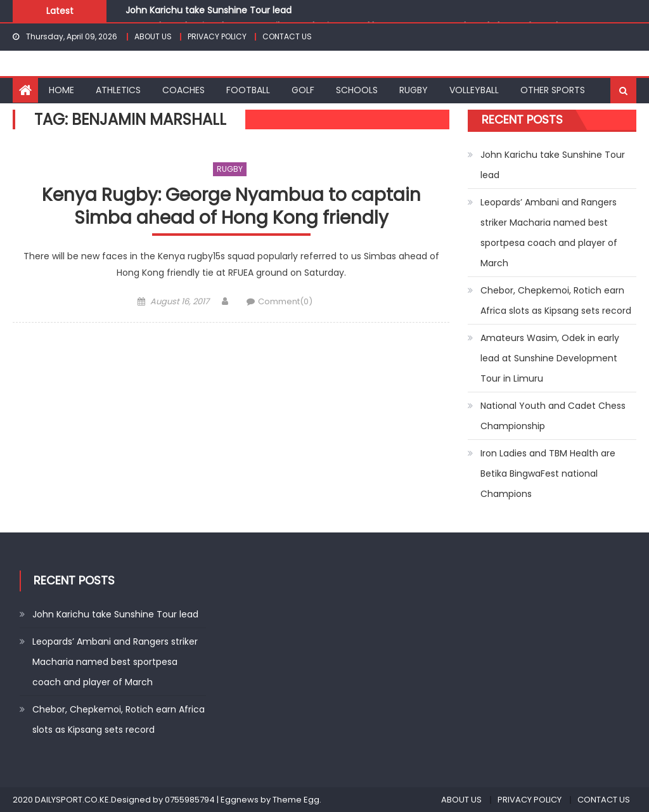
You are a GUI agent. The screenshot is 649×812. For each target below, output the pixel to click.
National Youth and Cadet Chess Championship (553, 416)
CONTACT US (287, 36)
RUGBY (414, 90)
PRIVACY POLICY (217, 36)
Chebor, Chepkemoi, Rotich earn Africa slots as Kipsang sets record (556, 300)
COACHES (183, 90)
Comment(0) (285, 301)
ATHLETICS (118, 90)
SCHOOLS (357, 90)
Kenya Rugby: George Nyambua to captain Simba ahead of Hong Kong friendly (231, 207)
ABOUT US (153, 36)
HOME (61, 90)
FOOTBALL (248, 90)
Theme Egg (296, 800)
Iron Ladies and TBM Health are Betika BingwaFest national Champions (548, 474)
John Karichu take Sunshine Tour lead (209, 10)
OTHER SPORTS (553, 90)
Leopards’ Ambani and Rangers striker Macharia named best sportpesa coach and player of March (549, 233)
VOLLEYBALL (474, 90)
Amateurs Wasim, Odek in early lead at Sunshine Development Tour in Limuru (550, 358)
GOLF (303, 90)
